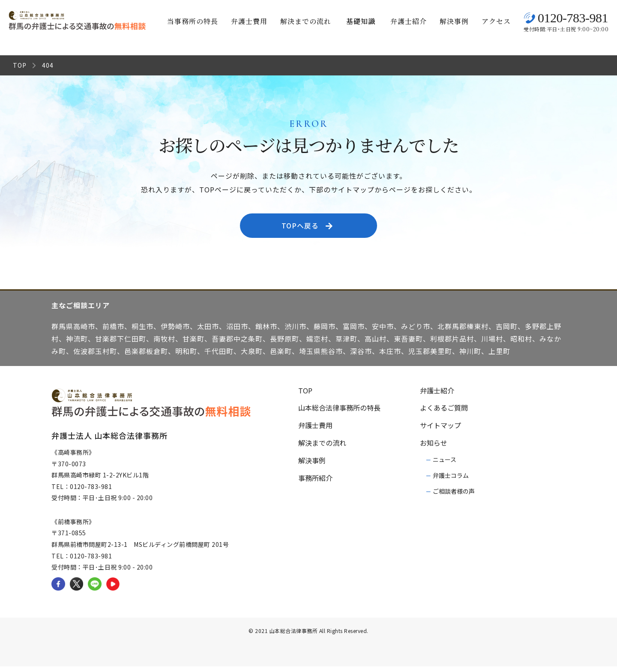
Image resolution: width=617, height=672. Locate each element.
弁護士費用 (249, 21)
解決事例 (454, 21)
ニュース (445, 465)
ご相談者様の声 (454, 497)
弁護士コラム (451, 481)
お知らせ (434, 448)
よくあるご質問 (444, 413)
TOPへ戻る (310, 228)
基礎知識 (361, 21)
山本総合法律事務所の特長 (339, 413)
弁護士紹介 (409, 21)
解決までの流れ (306, 21)
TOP (20, 65)
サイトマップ (440, 431)
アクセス (496, 21)
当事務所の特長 (193, 21)
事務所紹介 (315, 483)
